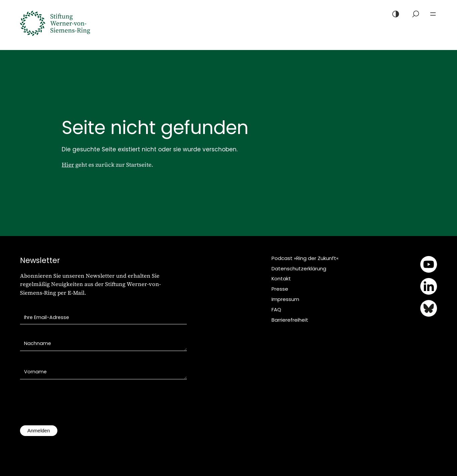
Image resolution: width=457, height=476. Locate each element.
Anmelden (39, 430)
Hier (68, 165)
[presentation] (71, 406)
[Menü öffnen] (433, 14)
